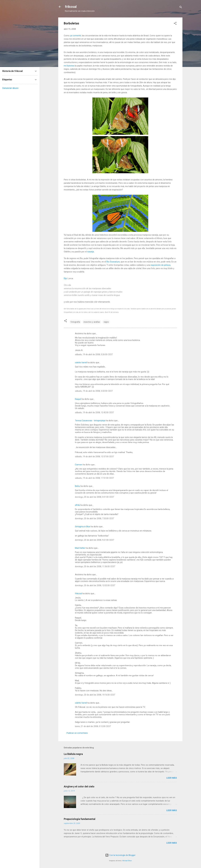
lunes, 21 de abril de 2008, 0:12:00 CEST (93, 726)
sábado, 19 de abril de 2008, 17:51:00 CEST (94, 478)
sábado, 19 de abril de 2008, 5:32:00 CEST (94, 391)
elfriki (77, 505)
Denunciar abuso (10, 88)
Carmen (79, 465)
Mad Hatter (80, 548)
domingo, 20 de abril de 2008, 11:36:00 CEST (95, 566)
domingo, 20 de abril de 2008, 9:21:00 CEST (95, 540)
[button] (175, 24)
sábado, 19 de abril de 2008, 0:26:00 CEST (94, 354)
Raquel (78, 399)
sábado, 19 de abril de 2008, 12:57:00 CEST (94, 457)
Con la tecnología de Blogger (120, 855)
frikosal (71, 7)
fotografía (75, 322)
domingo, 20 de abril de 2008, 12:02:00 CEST (95, 585)
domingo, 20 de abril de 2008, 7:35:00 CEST (95, 518)
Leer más (172, 778)
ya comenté (76, 36)
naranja (91, 252)
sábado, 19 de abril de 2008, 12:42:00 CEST (94, 412)
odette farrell (81, 363)
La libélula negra (73, 754)
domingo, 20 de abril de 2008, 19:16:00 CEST (95, 695)
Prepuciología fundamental (80, 819)
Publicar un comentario (77, 733)
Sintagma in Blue (83, 527)
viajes (106, 322)
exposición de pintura (161, 265)
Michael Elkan (127, 861)
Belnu (77, 486)
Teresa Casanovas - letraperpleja (90, 421)
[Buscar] (181, 8)
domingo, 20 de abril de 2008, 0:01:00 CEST (95, 497)
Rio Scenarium (113, 262)
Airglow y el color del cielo (79, 786)
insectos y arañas (92, 322)
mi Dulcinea (69, 66)
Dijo (65, 278)
